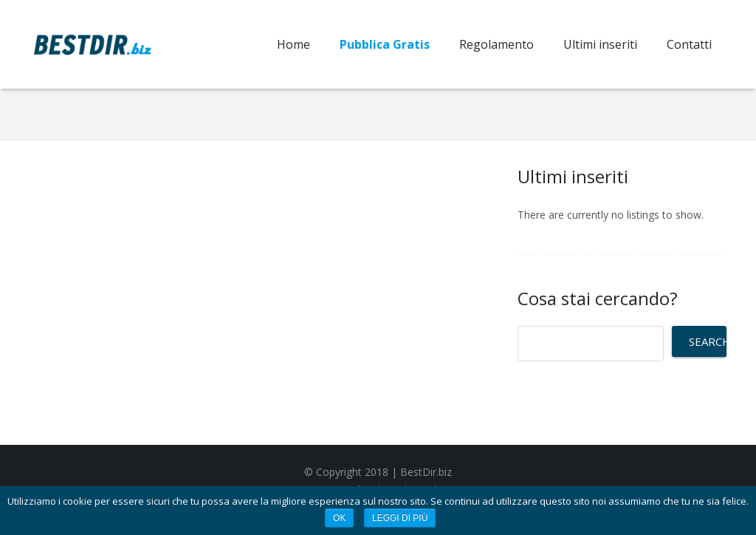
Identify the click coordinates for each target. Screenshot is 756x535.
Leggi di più (400, 518)
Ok (339, 518)
